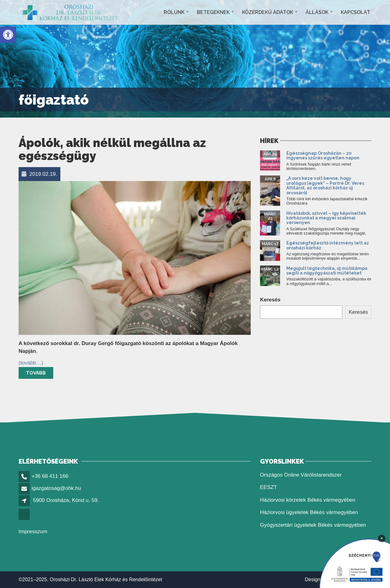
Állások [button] (317, 12)
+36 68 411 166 (50, 476)
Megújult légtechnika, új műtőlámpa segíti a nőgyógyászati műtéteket (327, 271)
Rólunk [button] (174, 12)
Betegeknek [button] (213, 12)
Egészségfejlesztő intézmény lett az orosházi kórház (328, 245)
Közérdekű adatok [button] (268, 12)
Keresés (270, 300)
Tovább (36, 373)
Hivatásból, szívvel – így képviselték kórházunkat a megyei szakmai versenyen (326, 218)
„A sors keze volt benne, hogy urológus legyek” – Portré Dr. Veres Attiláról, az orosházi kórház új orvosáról (325, 185)
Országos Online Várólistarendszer (301, 475)
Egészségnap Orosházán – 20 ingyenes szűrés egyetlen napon (323, 156)
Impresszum (33, 532)
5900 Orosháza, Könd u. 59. (66, 500)
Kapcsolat (355, 12)
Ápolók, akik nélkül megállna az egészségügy (112, 149)
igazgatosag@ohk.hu (56, 488)
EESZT (269, 487)
